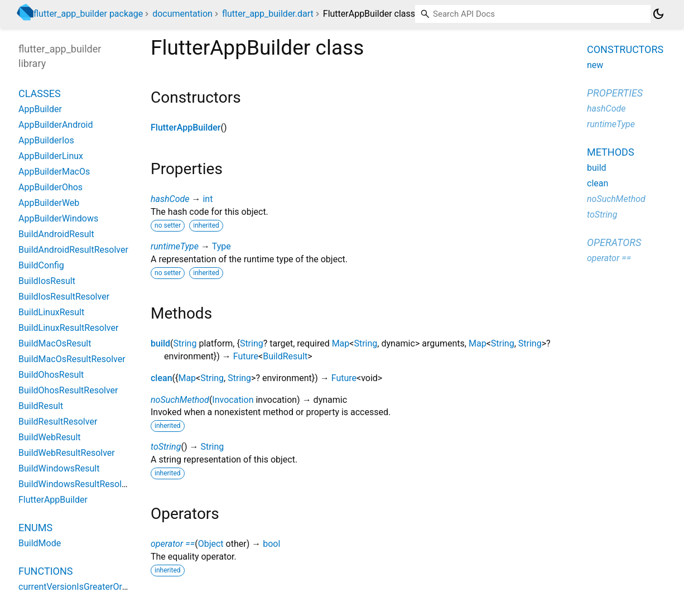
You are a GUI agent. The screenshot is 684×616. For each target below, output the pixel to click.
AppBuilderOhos (50, 187)
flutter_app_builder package (88, 14)
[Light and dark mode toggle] (658, 14)
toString (166, 447)
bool (271, 544)
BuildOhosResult (51, 375)
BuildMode (40, 543)
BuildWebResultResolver (67, 453)
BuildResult (285, 356)
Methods (611, 152)
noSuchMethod (180, 400)
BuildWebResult (50, 437)
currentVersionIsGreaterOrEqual (81, 587)
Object (211, 544)
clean (162, 378)
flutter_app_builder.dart (268, 14)
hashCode (170, 199)
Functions (45, 571)
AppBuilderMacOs (54, 172)
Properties (615, 93)
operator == (173, 544)
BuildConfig (41, 265)
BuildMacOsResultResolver (72, 359)
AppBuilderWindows (58, 218)
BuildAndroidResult (56, 234)
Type (221, 246)
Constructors (625, 49)
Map (341, 343)
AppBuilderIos (46, 140)
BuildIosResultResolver (64, 297)
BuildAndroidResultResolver (73, 250)
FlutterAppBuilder (186, 127)
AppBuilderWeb (49, 203)
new (595, 65)
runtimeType (175, 246)
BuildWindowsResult (59, 468)
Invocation (233, 400)
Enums (35, 528)
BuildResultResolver (58, 422)
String (185, 343)
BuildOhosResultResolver (68, 390)
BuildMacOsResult (55, 343)
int (208, 199)
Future (246, 356)
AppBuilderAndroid (56, 125)
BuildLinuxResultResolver (68, 328)
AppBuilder (40, 109)
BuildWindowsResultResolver (76, 484)
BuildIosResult (47, 281)
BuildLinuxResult (51, 312)
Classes (40, 93)
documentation (182, 14)
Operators (614, 242)
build (160, 343)
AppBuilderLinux (51, 156)
